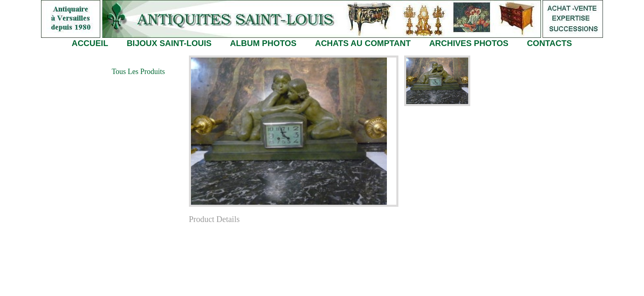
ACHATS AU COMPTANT (363, 43)
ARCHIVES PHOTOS (469, 43)
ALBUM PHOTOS (263, 43)
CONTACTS (550, 43)
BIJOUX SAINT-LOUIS (169, 43)
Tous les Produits (138, 72)
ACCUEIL (90, 43)
